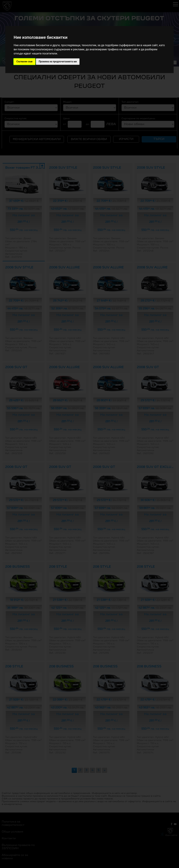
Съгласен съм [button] (24, 62)
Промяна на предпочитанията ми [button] (58, 62)
